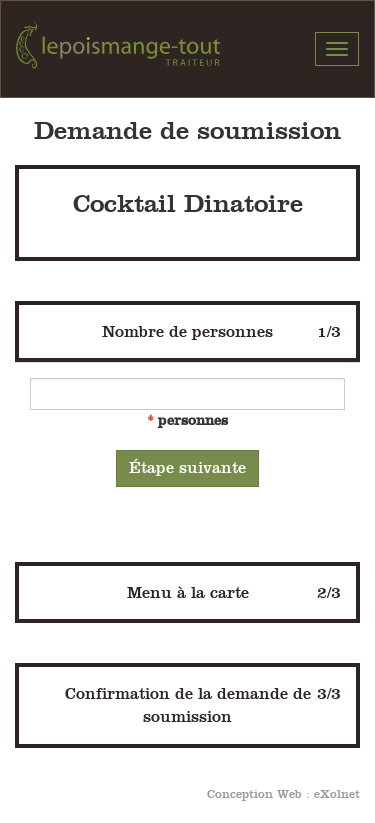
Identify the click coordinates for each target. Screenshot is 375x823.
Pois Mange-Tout (118, 49)
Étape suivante (187, 467)
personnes (193, 420)
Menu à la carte (234, 592)
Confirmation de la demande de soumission (203, 704)
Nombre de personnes (221, 331)
